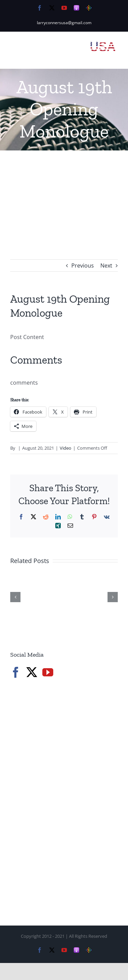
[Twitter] (32, 672)
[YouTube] (48, 672)
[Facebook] (16, 672)
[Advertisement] (64, 195)
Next (106, 266)
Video (66, 448)
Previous (83, 266)
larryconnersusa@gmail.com (64, 23)
